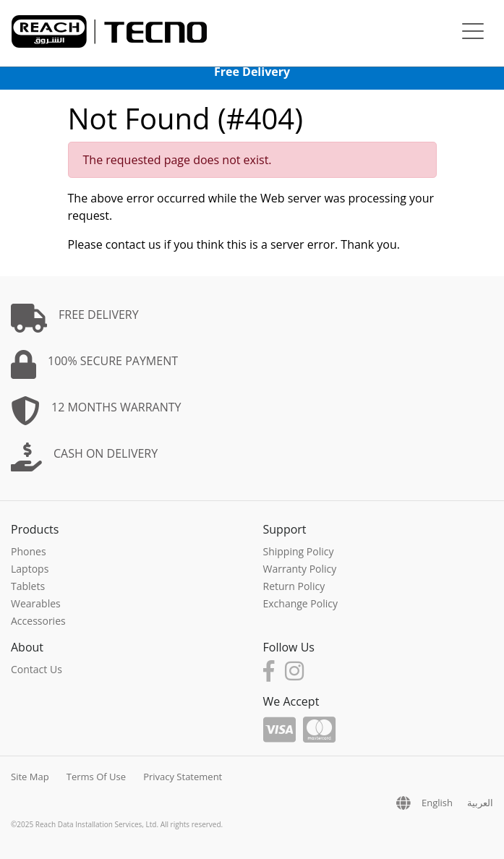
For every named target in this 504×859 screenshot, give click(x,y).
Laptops (30, 569)
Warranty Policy (300, 569)
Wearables (36, 603)
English (437, 803)
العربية (480, 803)
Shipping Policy (299, 551)
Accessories (38, 621)
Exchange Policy (301, 603)
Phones (29, 551)
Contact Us (37, 669)
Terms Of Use (96, 777)
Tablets (28, 586)
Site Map (30, 777)
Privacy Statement (183, 777)
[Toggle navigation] (473, 33)
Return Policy (294, 586)
